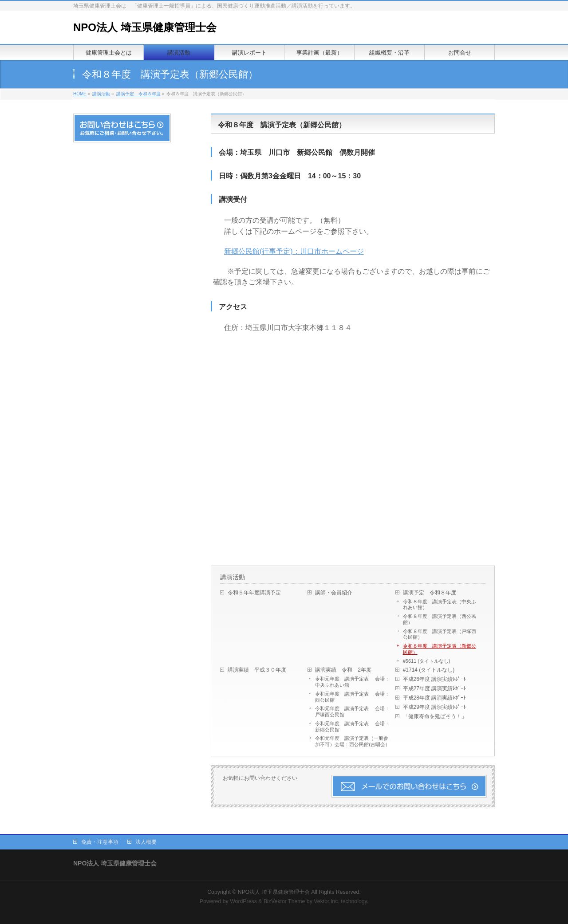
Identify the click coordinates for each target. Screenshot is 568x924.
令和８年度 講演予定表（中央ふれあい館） (440, 605)
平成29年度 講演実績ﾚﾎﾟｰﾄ (435, 707)
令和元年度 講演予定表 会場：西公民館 (352, 697)
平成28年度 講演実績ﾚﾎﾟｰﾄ (435, 698)
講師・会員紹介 (334, 593)
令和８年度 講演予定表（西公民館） (440, 619)
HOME (80, 94)
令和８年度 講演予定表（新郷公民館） (440, 649)
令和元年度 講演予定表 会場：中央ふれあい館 (352, 682)
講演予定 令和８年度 (138, 94)
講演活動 (101, 94)
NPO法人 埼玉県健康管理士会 (145, 27)
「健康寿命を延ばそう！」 (435, 716)
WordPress (243, 901)
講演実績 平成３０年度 (260, 670)
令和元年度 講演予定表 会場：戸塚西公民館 (352, 712)
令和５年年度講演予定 (254, 593)
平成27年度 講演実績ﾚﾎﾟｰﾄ (435, 688)
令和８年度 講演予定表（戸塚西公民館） (440, 634)
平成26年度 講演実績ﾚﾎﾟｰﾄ (435, 679)
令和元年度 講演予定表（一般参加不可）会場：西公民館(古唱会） (353, 741)
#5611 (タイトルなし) (427, 661)
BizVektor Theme (284, 901)
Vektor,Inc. (327, 901)
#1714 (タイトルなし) (429, 670)
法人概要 (146, 842)
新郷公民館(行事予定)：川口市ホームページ (294, 251)
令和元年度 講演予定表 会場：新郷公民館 (352, 727)
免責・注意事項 (100, 842)
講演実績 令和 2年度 (343, 670)
